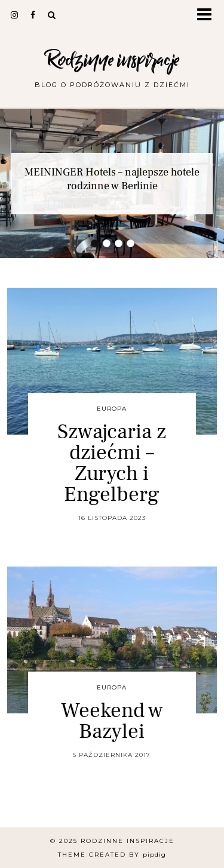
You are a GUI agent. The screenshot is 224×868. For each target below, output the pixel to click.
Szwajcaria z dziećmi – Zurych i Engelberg (112, 463)
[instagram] (15, 15)
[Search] (52, 15)
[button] (208, 15)
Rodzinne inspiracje (112, 59)
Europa (112, 409)
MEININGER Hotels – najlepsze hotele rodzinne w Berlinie (112, 179)
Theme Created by (112, 855)
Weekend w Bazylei (112, 721)
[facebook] (33, 15)
